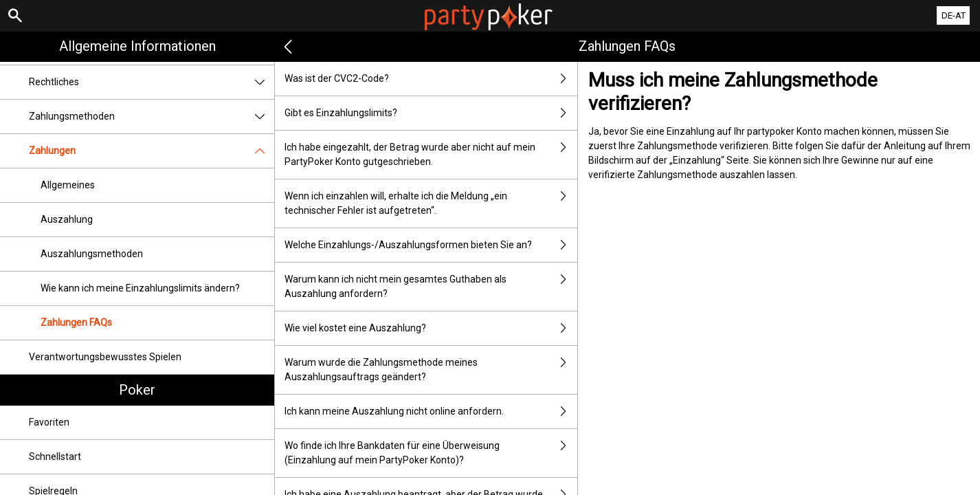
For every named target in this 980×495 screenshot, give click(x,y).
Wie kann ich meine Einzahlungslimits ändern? (140, 288)
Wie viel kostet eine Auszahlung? (431, 328)
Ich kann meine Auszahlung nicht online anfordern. (431, 411)
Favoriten (49, 422)
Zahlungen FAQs (76, 322)
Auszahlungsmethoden (92, 254)
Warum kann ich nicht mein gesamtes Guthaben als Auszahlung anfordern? (431, 287)
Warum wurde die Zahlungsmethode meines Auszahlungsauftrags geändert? (431, 370)
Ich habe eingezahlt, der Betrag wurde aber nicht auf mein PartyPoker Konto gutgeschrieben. (431, 155)
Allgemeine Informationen (137, 46)
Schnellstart (55, 456)
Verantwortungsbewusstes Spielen (105, 357)
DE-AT (954, 15)
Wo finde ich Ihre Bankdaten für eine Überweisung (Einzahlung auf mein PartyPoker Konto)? (431, 453)
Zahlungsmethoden (152, 117)
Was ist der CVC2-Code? (431, 79)
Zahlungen (152, 151)
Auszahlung (67, 219)
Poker (137, 390)
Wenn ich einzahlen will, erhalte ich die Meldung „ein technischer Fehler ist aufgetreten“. (431, 203)
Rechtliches (152, 82)
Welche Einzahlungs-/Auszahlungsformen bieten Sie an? (431, 245)
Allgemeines (68, 185)
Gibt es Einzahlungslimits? (431, 113)
